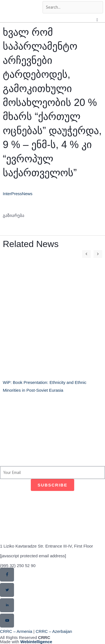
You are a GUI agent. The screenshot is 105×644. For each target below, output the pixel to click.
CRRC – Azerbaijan (54, 631)
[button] (80, 222)
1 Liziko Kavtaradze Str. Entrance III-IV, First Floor (46, 546)
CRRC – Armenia (16, 631)
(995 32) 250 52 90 (18, 566)
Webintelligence (36, 642)
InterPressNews (18, 194)
